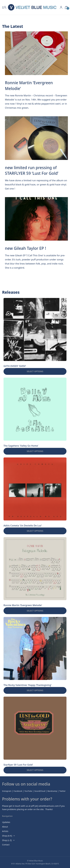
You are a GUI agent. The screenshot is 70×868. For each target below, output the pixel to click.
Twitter (62, 791)
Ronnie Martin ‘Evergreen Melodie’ (29, 86)
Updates (6, 822)
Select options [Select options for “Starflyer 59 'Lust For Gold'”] (35, 770)
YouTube (28, 791)
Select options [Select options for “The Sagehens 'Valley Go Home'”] (35, 451)
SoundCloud (40, 791)
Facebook (18, 791)
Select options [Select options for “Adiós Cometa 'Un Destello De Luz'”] (35, 531)
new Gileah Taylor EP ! (25, 248)
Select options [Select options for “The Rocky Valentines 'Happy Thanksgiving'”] (35, 690)
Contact (6, 845)
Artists (5, 831)
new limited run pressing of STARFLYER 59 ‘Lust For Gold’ (32, 170)
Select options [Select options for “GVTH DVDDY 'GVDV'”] (35, 371)
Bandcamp (52, 791)
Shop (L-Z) (7, 840)
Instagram (7, 791)
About (5, 827)
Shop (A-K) (7, 836)
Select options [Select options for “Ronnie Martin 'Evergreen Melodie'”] (35, 611)
